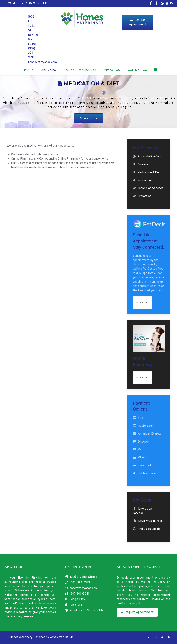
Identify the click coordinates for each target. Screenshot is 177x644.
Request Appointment (138, 22)
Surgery (143, 165)
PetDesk (158, 582)
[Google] (162, 4)
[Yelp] (157, 4)
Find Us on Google (149, 529)
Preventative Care (150, 157)
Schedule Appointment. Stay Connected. (148, 241)
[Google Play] (171, 4)
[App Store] (167, 4)
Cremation (144, 196)
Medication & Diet (149, 173)
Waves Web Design (62, 637)
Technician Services (150, 188)
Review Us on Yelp (150, 521)
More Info (88, 118)
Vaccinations (146, 180)
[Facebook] (151, 4)
